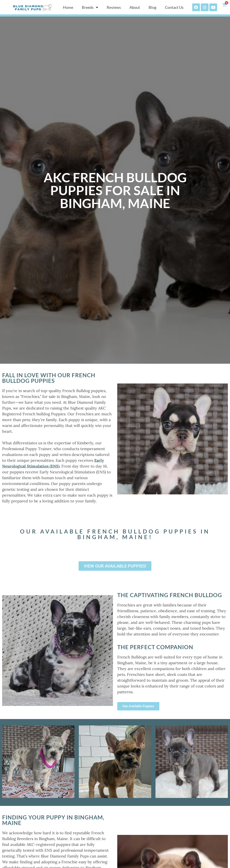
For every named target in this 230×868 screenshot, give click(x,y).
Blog (152, 7)
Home (68, 7)
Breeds (90, 7)
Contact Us (174, 7)
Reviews (114, 7)
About (135, 7)
